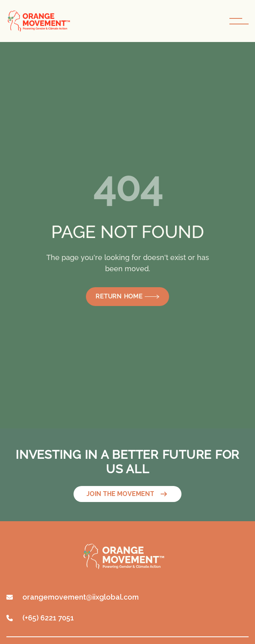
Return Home (127, 296)
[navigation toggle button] (239, 21)
